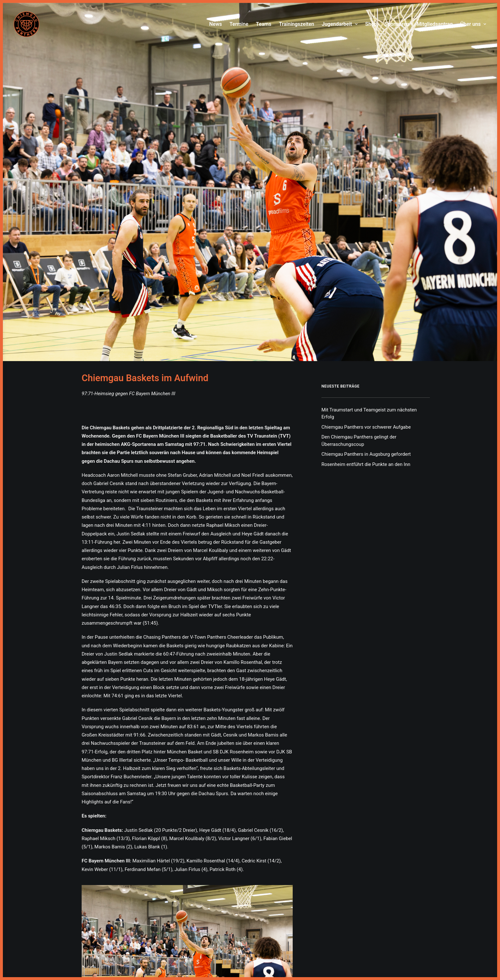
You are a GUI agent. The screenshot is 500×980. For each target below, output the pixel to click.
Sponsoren (397, 24)
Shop (371, 24)
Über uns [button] (473, 24)
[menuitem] (217, 24)
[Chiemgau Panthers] (26, 24)
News (216, 24)
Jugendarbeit (340, 24)
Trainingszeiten (297, 24)
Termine (239, 24)
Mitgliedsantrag (435, 24)
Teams (264, 24)
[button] (187, 897)
